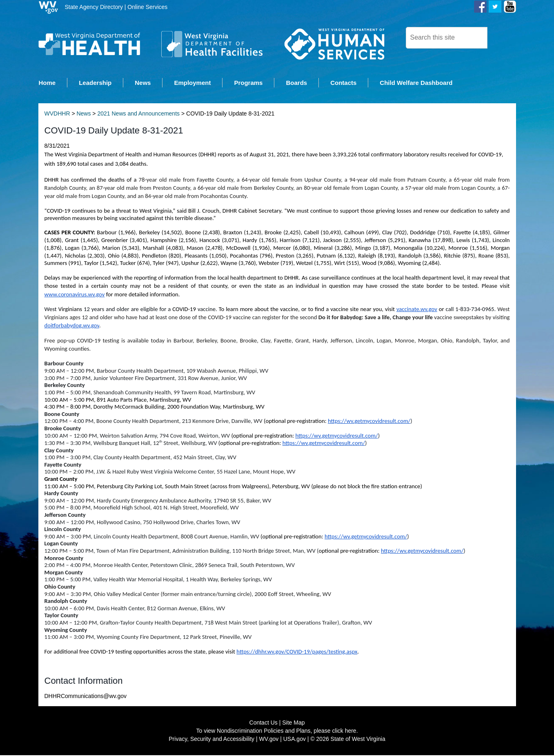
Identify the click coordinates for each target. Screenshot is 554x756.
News (83, 114)
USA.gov (295, 740)
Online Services (147, 7)
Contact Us (264, 723)
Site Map (293, 723)
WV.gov (269, 740)
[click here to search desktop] (501, 37)
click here (344, 732)
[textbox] (447, 38)
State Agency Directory (94, 7)
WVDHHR (57, 114)
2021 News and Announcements (138, 114)
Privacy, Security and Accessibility (211, 740)
